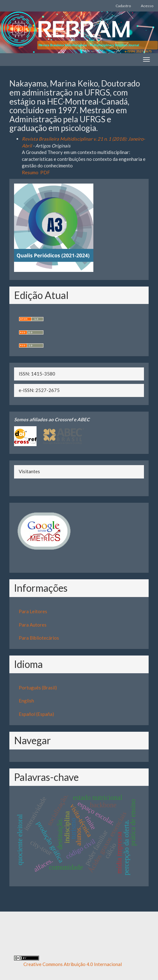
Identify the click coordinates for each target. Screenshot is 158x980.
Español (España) (36, 714)
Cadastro (123, 6)
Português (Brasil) (38, 688)
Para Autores (33, 625)
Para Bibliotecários (39, 638)
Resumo (30, 172)
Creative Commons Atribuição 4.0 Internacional (73, 964)
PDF (45, 172)
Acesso (147, 6)
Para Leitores (33, 611)
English (26, 701)
